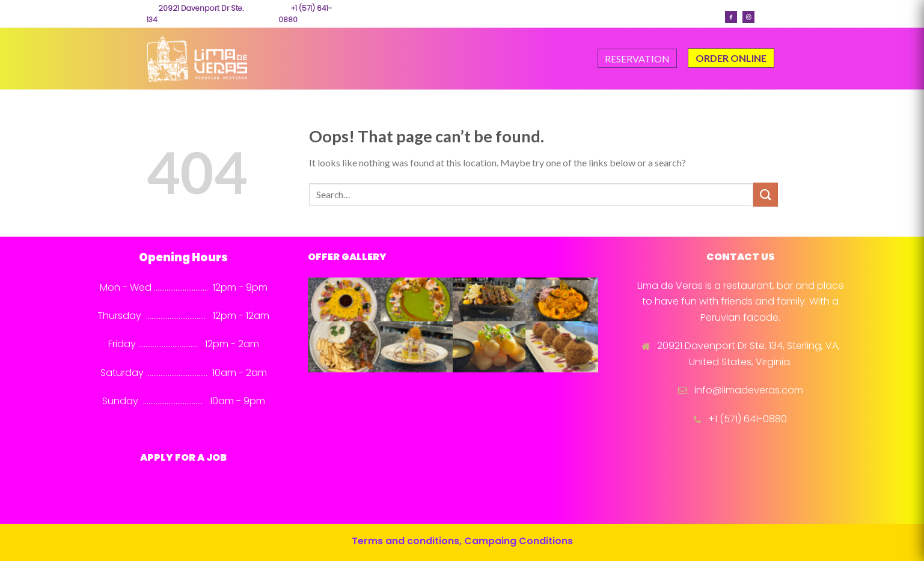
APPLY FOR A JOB (183, 457)
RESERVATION (637, 59)
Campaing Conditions (519, 541)
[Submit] (765, 194)
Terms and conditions (405, 541)
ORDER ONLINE (731, 58)
